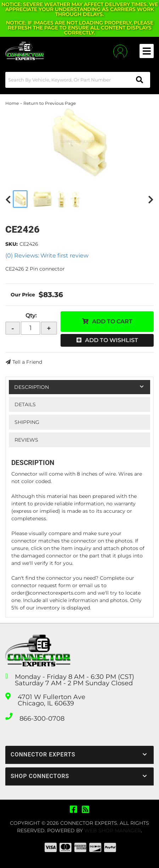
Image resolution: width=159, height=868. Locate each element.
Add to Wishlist (112, 340)
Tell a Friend (27, 362)
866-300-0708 (42, 719)
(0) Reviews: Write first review (47, 256)
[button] (78, 80)
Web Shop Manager (113, 830)
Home (12, 103)
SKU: (12, 244)
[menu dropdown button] (147, 51)
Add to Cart (112, 321)
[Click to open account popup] (120, 51)
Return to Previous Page (50, 103)
